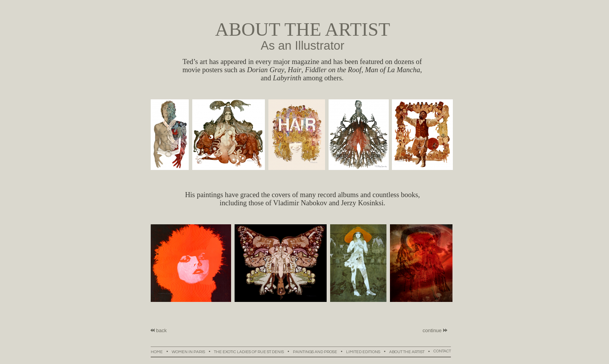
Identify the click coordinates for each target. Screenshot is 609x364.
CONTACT (442, 351)
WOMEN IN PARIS (193, 352)
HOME (161, 352)
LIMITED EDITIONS (368, 352)
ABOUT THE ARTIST (411, 352)
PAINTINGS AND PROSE (319, 352)
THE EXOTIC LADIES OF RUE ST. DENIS (253, 352)
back (158, 330)
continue (432, 330)
